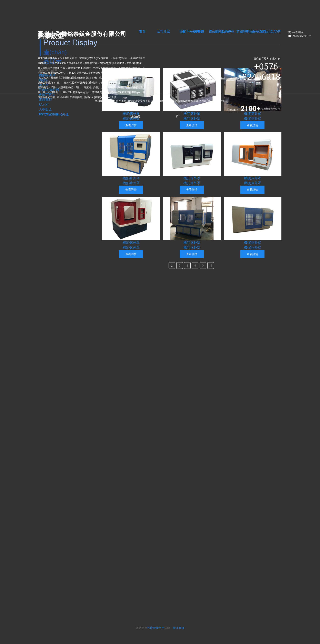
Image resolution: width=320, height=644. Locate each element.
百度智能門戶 (156, 628)
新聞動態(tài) (246, 32)
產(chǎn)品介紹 (220, 32)
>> (211, 266)
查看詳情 (131, 125)
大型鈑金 (45, 109)
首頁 (142, 31)
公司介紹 (163, 31)
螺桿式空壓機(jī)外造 (54, 114)
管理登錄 (179, 628)
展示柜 (44, 105)
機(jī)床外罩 (192, 114)
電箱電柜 (45, 100)
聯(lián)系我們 (270, 32)
